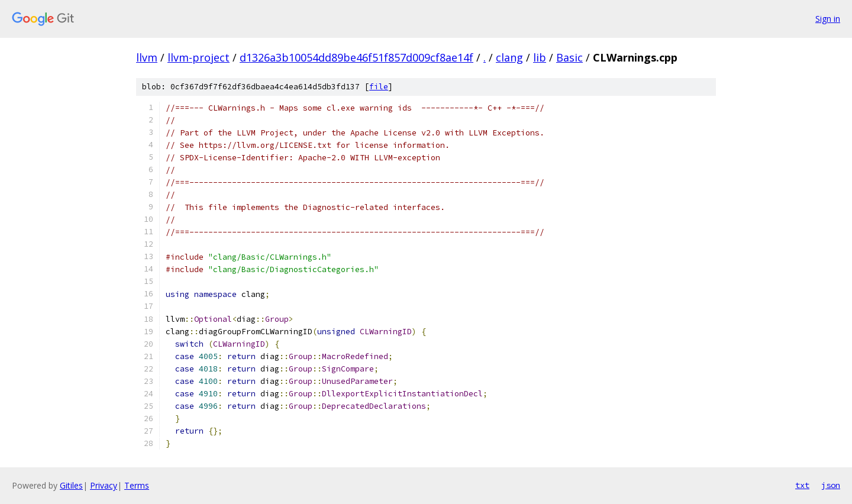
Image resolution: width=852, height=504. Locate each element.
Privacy (104, 485)
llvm (147, 57)
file (379, 87)
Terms (137, 485)
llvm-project (199, 57)
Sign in (828, 19)
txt (802, 485)
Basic (569, 57)
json (831, 485)
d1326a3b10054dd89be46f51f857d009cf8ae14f (356, 57)
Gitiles (71, 485)
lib (540, 57)
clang (509, 57)
